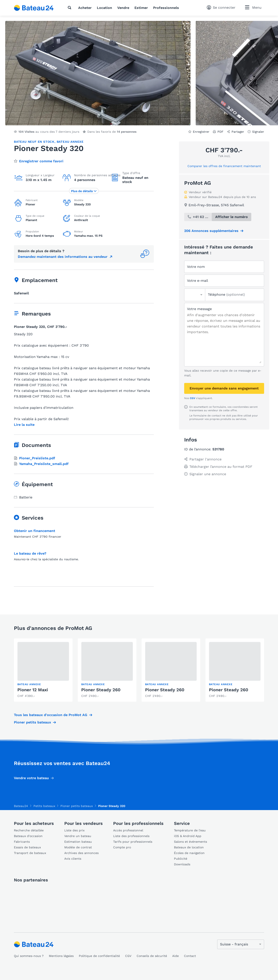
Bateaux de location (189, 847)
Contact (190, 956)
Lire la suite (24, 425)
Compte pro (122, 847)
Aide (175, 956)
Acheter (85, 8)
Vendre (123, 8)
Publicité (181, 859)
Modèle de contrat (78, 847)
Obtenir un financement (35, 531)
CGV (193, 398)
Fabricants (22, 842)
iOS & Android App (188, 836)
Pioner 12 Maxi (33, 690)
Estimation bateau (78, 842)
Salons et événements (190, 842)
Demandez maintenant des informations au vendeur (63, 257)
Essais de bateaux (27, 847)
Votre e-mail (198, 281)
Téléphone (226, 295)
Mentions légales (61, 956)
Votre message (199, 309)
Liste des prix (74, 830)
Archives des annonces (81, 853)
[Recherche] (70, 8)
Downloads (182, 864)
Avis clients (73, 859)
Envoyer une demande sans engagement (224, 388)
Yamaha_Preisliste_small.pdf (41, 464)
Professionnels (166, 8)
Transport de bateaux (30, 853)
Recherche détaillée (29, 830)
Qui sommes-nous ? (29, 956)
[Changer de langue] (241, 944)
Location (104, 8)
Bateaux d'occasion (28, 836)
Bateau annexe (70, 142)
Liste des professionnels (131, 836)
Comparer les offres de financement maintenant (224, 166)
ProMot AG (198, 183)
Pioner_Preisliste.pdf (35, 458)
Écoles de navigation (189, 853)
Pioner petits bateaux (32, 722)
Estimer (141, 8)
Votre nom (196, 267)
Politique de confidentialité (99, 956)
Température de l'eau (190, 830)
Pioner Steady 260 (101, 690)
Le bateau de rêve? (30, 553)
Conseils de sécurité (152, 956)
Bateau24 (21, 806)
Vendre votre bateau (31, 778)
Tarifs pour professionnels (133, 842)
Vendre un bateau (78, 836)
